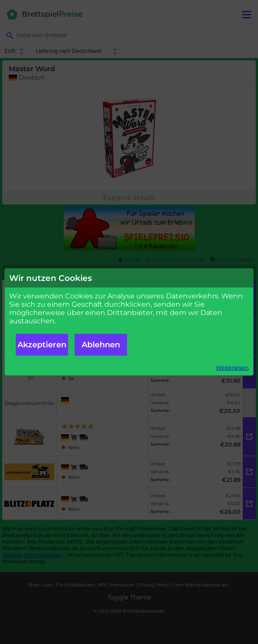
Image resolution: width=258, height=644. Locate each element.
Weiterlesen (232, 368)
